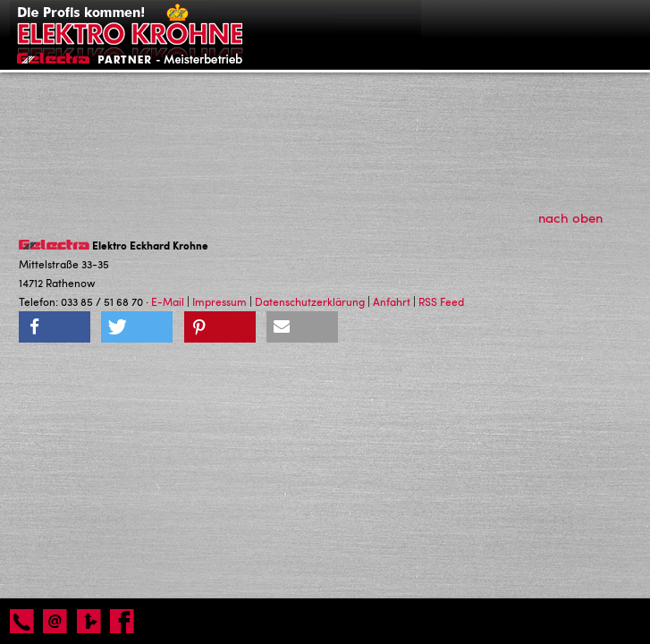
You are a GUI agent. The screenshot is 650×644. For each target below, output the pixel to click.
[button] (55, 327)
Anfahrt (392, 301)
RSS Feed (441, 301)
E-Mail (168, 301)
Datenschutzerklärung (310, 301)
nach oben (580, 217)
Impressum (219, 301)
